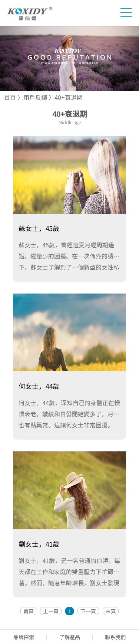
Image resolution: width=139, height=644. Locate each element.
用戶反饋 (35, 97)
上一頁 (51, 611)
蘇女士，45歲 (39, 228)
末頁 (111, 611)
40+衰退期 (69, 97)
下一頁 (88, 611)
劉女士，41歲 (39, 544)
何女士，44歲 (39, 386)
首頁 (10, 97)
